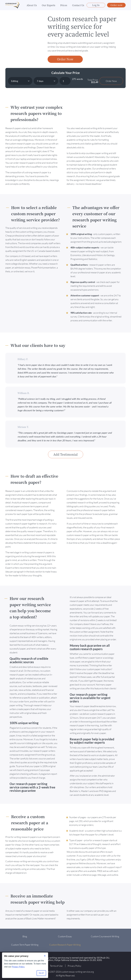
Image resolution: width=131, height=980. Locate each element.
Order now (116, 5)
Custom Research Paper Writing (65, 945)
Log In (96, 5)
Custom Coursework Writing (105, 936)
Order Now (65, 59)
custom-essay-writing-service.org (78, 972)
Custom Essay (65, 936)
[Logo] (12, 5)
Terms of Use (56, 966)
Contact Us (78, 5)
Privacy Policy (74, 966)
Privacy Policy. (18, 967)
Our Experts (48, 5)
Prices (64, 5)
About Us (32, 5)
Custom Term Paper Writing (25, 945)
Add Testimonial (65, 454)
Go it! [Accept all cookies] (41, 973)
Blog (25, 936)
